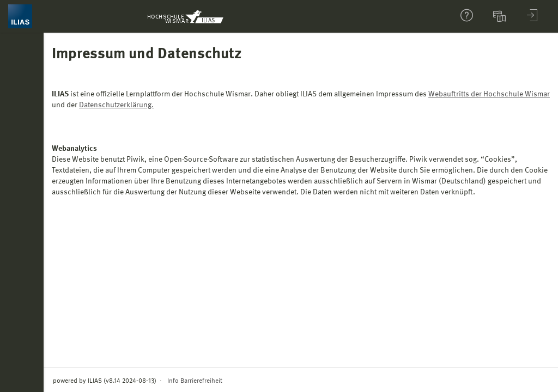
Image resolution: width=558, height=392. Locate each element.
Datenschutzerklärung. (116, 105)
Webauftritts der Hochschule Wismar (489, 94)
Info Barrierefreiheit (195, 381)
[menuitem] (501, 16)
